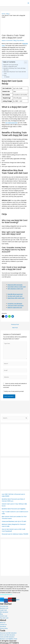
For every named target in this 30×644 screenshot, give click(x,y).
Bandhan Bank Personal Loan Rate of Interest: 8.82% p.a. (13, 500)
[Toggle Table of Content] (25, 62)
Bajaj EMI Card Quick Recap (11, 65)
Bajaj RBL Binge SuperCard (15, 294)
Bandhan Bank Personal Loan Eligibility (14, 509)
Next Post (15, 328)
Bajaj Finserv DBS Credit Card (16, 298)
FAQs (5, 75)
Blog (15, 40)
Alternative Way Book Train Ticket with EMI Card (15, 73)
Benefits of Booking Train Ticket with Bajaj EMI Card (15, 69)
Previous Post (15, 325)
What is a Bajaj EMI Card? (10, 66)
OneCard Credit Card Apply (16, 306)
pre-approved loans (12, 123)
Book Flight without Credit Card (17, 287)
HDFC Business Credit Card (15, 289)
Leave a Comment (7, 40)
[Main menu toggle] (28, 3)
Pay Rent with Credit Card (15, 296)
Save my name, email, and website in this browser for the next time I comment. (15, 385)
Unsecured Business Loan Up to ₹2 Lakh (14, 521)
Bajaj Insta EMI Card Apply (15, 285)
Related (8, 77)
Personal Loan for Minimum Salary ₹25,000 (15, 534)
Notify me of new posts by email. (14, 391)
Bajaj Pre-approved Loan (15, 307)
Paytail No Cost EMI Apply (15, 304)
